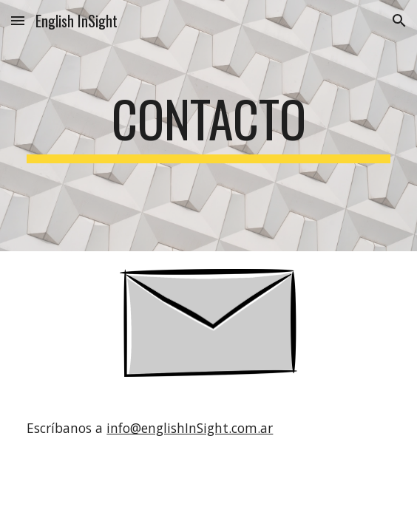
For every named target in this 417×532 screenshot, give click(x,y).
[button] (18, 20)
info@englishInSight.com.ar (190, 428)
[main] (208, 126)
